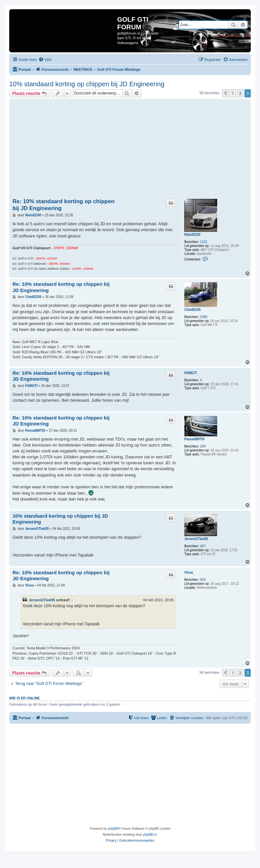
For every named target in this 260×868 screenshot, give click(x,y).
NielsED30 (192, 235)
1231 (204, 242)
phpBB (113, 829)
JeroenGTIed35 (196, 539)
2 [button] (240, 93)
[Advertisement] (136, 150)
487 (203, 546)
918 (203, 580)
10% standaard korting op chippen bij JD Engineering (87, 84)
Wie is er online (25, 698)
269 (203, 446)
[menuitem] (45, 60)
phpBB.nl (150, 835)
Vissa (189, 572)
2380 (204, 317)
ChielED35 (192, 310)
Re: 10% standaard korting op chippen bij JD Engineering (64, 205)
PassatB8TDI (194, 439)
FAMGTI (191, 373)
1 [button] (233, 93)
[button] (225, 93)
